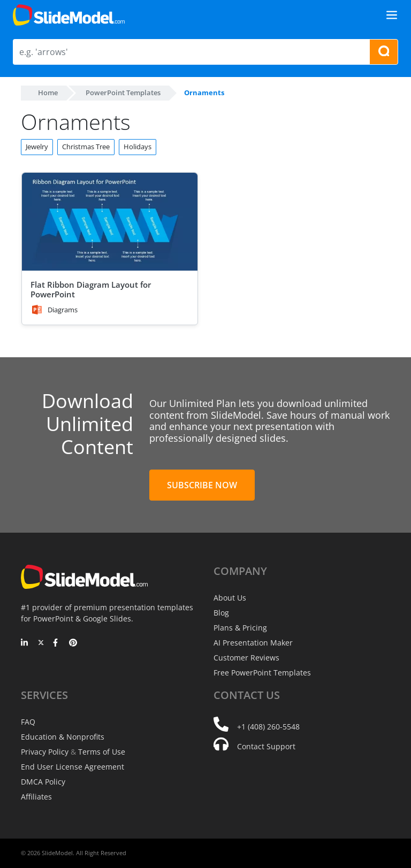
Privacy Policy (45, 752)
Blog (221, 613)
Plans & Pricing (240, 628)
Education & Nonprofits (63, 737)
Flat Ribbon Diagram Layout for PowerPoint (91, 289)
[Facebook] (57, 643)
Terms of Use (102, 752)
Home (48, 93)
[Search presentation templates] (384, 52)
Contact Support (266, 746)
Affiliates (36, 797)
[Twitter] (41, 643)
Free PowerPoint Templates (262, 673)
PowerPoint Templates (123, 93)
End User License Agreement (73, 767)
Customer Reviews (246, 658)
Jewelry (37, 147)
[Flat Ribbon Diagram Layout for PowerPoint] (110, 222)
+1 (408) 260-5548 (268, 727)
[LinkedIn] (25, 643)
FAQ (28, 722)
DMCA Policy (43, 782)
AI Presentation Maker (253, 643)
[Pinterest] (73, 643)
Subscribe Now (202, 485)
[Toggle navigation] (392, 15)
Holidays (138, 147)
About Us (230, 598)
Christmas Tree (86, 147)
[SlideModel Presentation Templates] (69, 15)
